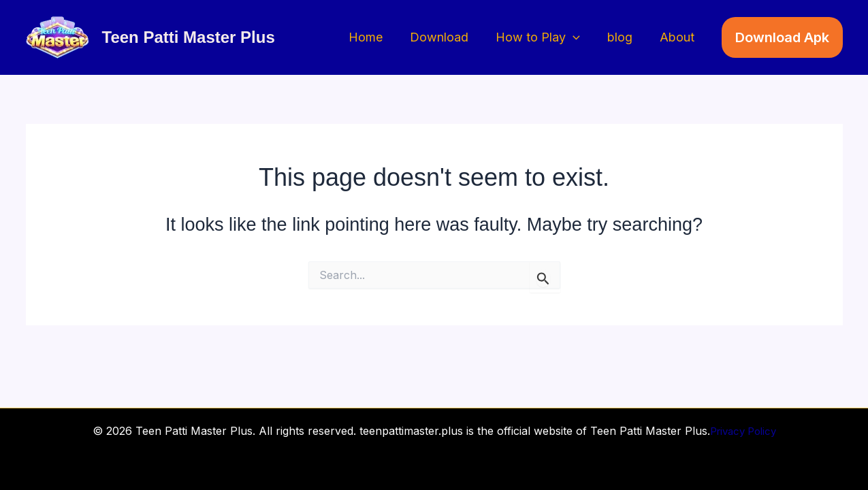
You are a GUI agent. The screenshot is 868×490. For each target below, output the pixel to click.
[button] (580, 38)
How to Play (545, 38)
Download (449, 37)
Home (378, 37)
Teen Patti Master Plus (189, 37)
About (678, 37)
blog (624, 37)
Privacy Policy (743, 431)
